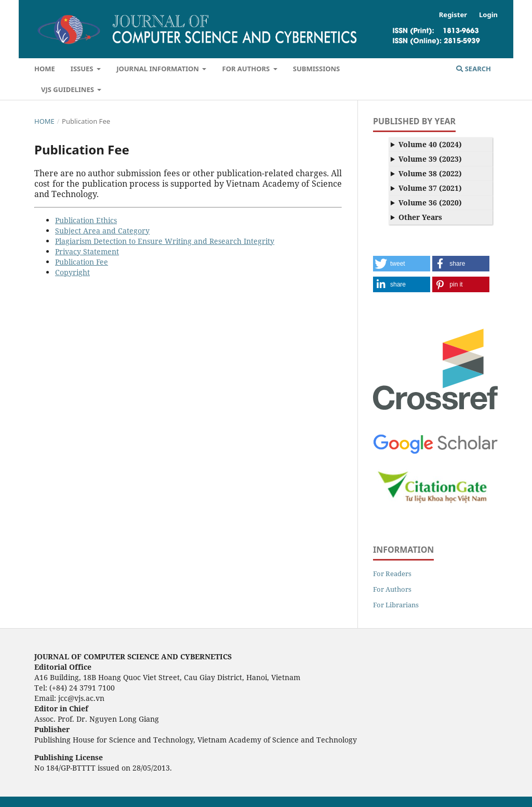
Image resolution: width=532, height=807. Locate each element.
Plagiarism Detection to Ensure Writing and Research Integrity (165, 241)
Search (474, 69)
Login (488, 15)
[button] (402, 264)
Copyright (72, 272)
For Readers (392, 574)
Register (453, 15)
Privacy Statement (87, 251)
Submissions (316, 69)
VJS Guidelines (68, 89)
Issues (83, 69)
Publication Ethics (86, 220)
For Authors (247, 69)
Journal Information (158, 69)
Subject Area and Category (102, 231)
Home (45, 69)
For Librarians (396, 605)
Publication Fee (82, 262)
